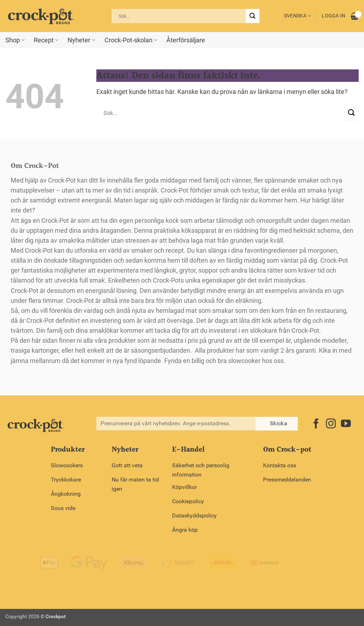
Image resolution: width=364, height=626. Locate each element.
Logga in (333, 16)
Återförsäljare (186, 40)
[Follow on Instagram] (331, 424)
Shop (15, 40)
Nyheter (81, 40)
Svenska (298, 16)
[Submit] (252, 16)
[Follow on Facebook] (316, 424)
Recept (46, 40)
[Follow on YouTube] (346, 424)
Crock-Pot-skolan (131, 40)
